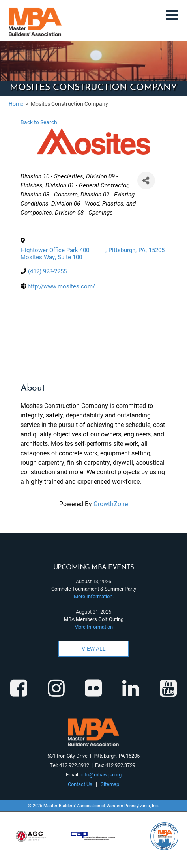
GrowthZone (111, 504)
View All (94, 648)
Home (16, 104)
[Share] (146, 181)
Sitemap (110, 784)
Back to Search (39, 122)
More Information (93, 627)
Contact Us (80, 784)
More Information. (94, 596)
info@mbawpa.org (101, 774)
